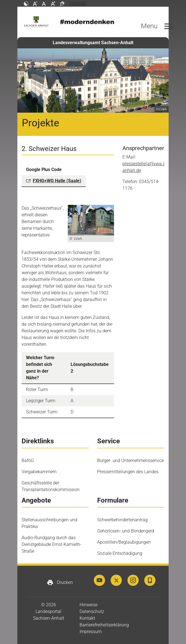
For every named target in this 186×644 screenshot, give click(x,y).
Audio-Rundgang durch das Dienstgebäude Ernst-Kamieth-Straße (52, 544)
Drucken (60, 583)
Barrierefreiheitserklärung (104, 625)
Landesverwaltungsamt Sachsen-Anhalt (93, 43)
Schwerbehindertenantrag (122, 520)
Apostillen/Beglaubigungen (124, 542)
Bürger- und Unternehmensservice (131, 460)
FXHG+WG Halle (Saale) (57, 181)
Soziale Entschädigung (120, 553)
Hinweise (89, 605)
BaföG (28, 460)
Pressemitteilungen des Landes (128, 472)
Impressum (91, 632)
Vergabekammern (39, 472)
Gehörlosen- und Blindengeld (126, 531)
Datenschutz (92, 611)
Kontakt (87, 618)
